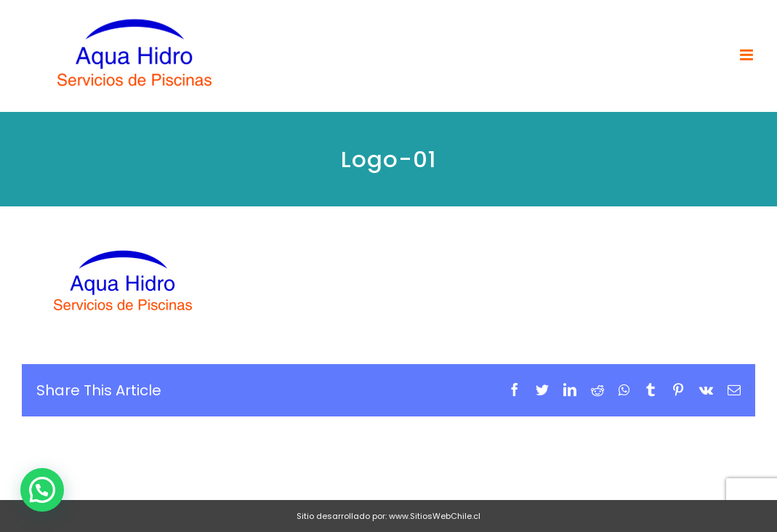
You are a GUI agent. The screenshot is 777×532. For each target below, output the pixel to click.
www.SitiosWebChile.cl (435, 516)
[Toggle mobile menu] (748, 55)
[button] (42, 490)
